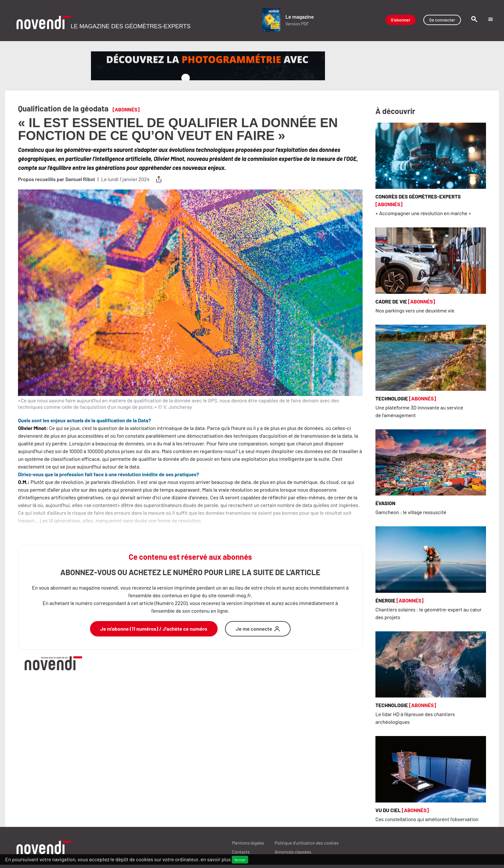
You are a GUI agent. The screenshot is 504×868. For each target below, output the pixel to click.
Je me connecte (258, 629)
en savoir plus (216, 859)
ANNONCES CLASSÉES (293, 852)
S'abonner (401, 20)
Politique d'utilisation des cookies (307, 843)
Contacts (241, 852)
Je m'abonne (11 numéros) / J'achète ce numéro (154, 629)
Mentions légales (248, 843)
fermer (240, 860)
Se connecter (442, 20)
